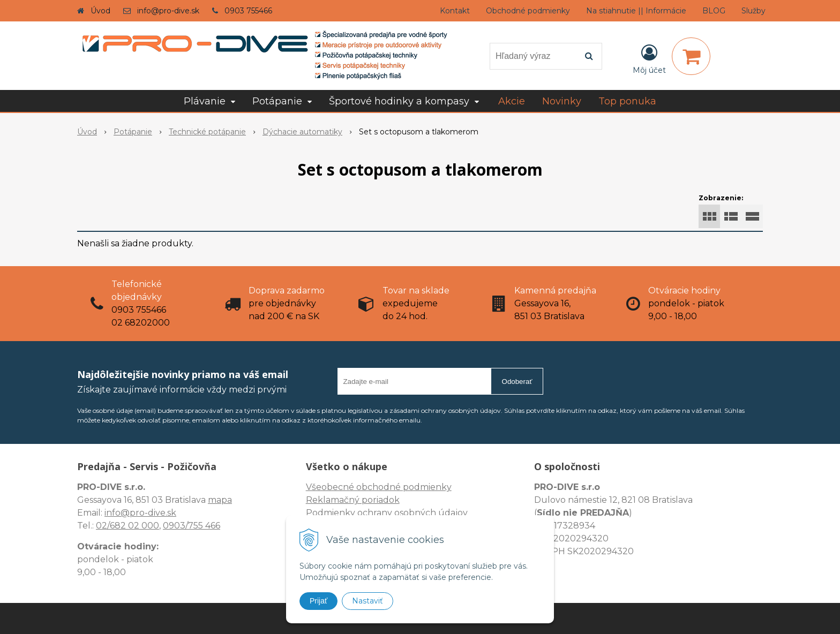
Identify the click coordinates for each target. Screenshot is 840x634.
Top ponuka (627, 101)
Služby (753, 11)
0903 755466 (248, 11)
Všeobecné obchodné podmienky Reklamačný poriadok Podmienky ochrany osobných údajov (387, 500)
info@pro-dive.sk (168, 11)
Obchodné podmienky (528, 11)
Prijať (318, 601)
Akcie (512, 101)
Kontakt (455, 11)
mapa (220, 500)
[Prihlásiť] (649, 58)
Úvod (100, 11)
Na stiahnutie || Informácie (636, 11)
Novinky (562, 101)
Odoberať (517, 382)
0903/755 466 (192, 526)
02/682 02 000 (127, 526)
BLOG (714, 11)
